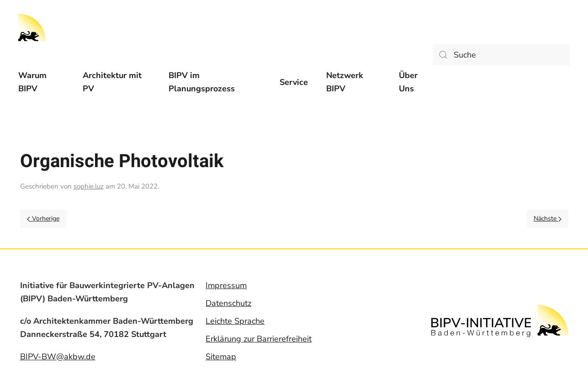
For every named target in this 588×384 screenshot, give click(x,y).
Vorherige (43, 218)
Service (294, 82)
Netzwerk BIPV (345, 82)
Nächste (548, 218)
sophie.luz (89, 186)
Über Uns (408, 82)
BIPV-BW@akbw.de (58, 357)
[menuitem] (41, 82)
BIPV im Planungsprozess (202, 82)
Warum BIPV (32, 82)
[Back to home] (32, 27)
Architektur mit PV (112, 82)
